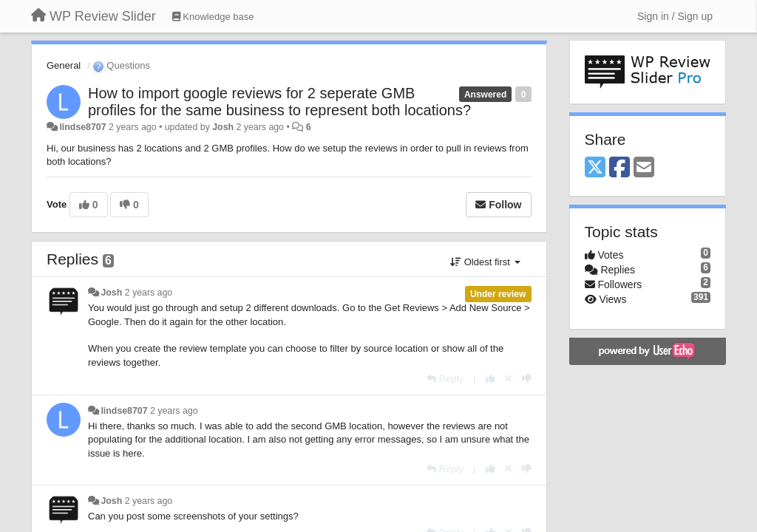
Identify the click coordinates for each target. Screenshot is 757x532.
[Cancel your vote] (509, 379)
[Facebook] (619, 168)
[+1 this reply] (490, 379)
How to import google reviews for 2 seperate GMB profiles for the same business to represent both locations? (279, 102)
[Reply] (445, 379)
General (64, 65)
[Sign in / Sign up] (675, 16)
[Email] (644, 168)
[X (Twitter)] (595, 168)
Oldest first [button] (485, 262)
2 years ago (149, 293)
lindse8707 (82, 127)
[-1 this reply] (527, 379)
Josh (223, 127)
